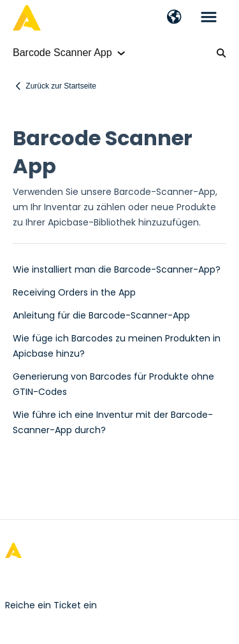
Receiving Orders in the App (74, 292)
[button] (174, 18)
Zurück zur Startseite (61, 86)
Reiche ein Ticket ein (51, 605)
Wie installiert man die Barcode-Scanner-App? (117, 269)
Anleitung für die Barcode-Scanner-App (101, 315)
